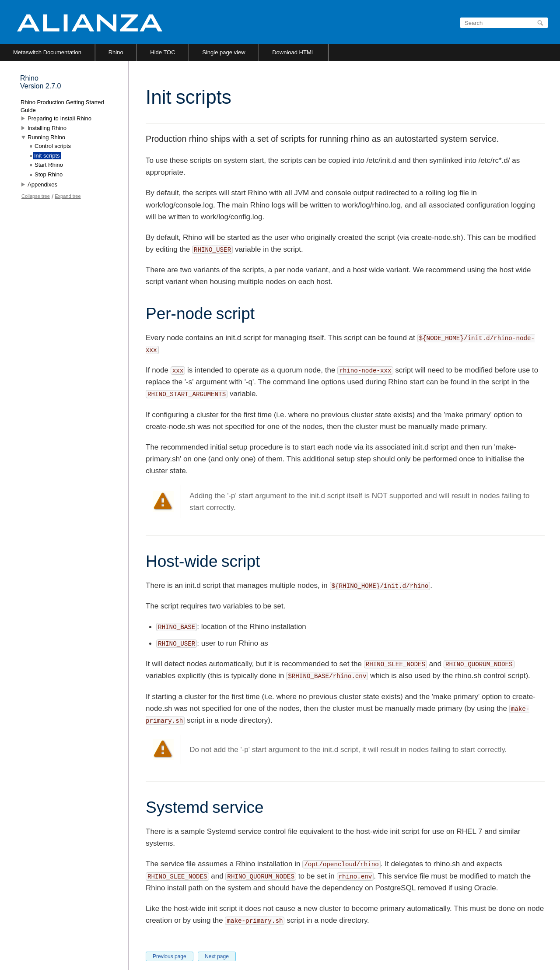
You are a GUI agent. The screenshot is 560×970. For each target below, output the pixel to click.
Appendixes (42, 185)
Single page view (224, 52)
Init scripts (47, 156)
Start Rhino (49, 165)
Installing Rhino (47, 128)
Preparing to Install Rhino (59, 118)
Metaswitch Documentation (47, 52)
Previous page (170, 956)
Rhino (116, 52)
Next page (217, 956)
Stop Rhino (49, 174)
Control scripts (53, 146)
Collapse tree (36, 196)
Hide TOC (163, 52)
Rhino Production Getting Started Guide (62, 106)
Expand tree (68, 196)
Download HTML (293, 52)
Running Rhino (46, 137)
